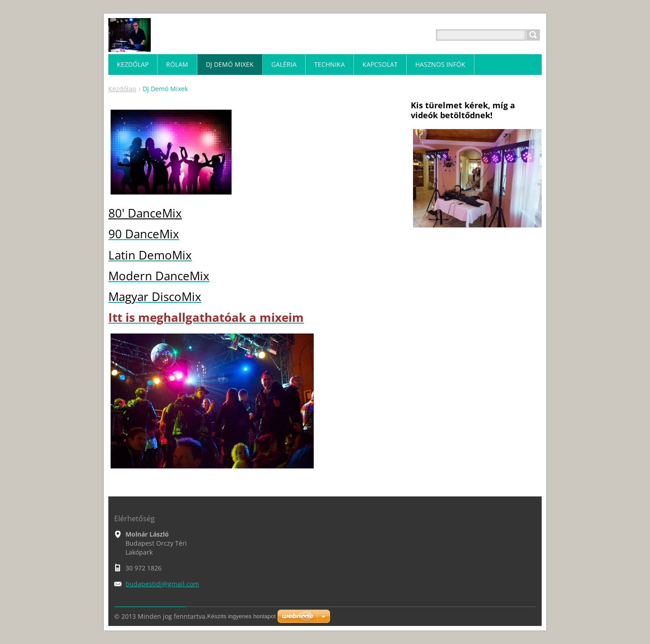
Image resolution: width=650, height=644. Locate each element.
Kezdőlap (122, 89)
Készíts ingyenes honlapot (241, 616)
